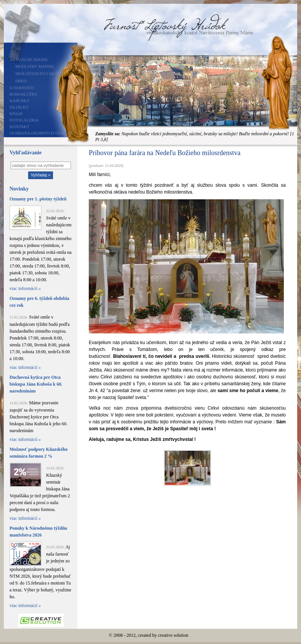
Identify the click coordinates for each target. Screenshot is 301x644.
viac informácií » (25, 288)
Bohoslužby (24, 94)
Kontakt (19, 127)
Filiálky (19, 107)
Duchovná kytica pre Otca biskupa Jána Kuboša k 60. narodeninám (36, 384)
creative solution (173, 635)
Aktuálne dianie (29, 59)
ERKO (21, 81)
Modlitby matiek (35, 66)
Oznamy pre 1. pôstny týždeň (38, 199)
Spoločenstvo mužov (40, 74)
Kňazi (16, 114)
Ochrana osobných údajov (41, 133)
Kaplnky (20, 101)
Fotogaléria (24, 120)
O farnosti (22, 88)
